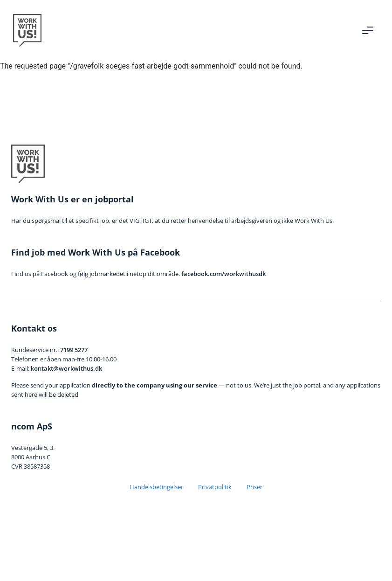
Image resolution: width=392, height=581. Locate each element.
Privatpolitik (215, 487)
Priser (254, 487)
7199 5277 (74, 350)
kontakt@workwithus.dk (66, 368)
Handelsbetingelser (156, 487)
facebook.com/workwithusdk (224, 274)
